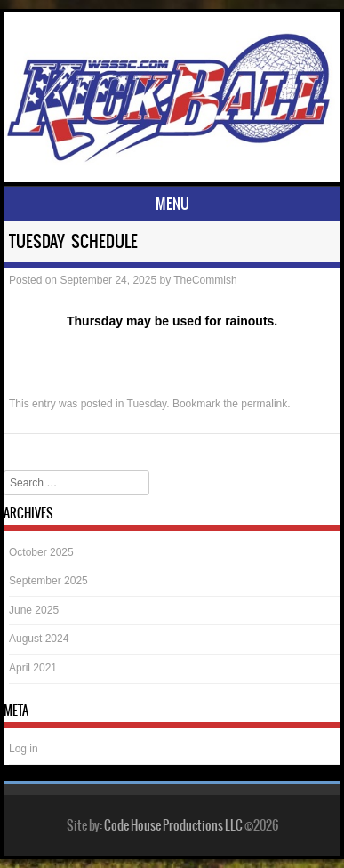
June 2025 (34, 610)
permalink (264, 404)
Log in (24, 749)
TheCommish (205, 280)
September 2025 (48, 581)
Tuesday (147, 404)
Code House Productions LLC (173, 825)
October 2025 (41, 552)
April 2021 (33, 668)
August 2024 (39, 639)
